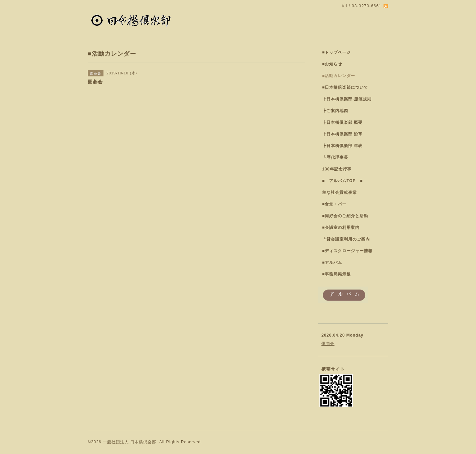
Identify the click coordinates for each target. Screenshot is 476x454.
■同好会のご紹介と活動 (345, 216)
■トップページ (336, 52)
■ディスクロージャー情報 (347, 251)
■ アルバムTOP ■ (342, 181)
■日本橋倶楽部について (345, 87)
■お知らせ (332, 64)
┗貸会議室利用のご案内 (346, 239)
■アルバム (332, 263)
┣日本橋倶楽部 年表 (342, 146)
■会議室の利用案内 (341, 228)
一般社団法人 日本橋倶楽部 (130, 442)
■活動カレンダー (339, 76)
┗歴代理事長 (335, 157)
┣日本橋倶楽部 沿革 (342, 134)
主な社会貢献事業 (339, 192)
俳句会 (328, 344)
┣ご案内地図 (335, 111)
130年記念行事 (337, 169)
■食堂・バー (334, 204)
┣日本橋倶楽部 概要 (342, 122)
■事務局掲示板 (336, 274)
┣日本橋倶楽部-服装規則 (347, 99)
